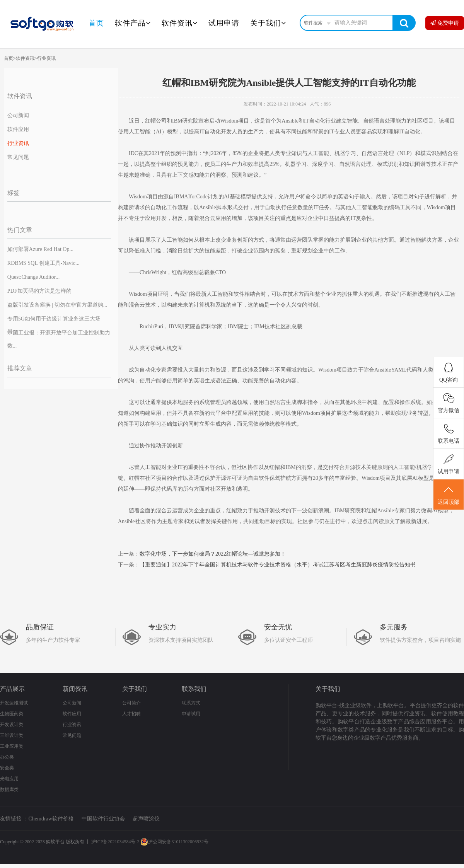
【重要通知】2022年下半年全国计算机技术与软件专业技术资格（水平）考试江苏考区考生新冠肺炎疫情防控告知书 (278, 565)
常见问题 (18, 157)
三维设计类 (12, 735)
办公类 (7, 757)
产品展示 (12, 689)
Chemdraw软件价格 (51, 819)
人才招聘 (131, 714)
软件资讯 (180, 23)
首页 (96, 23)
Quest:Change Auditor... (33, 277)
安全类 (7, 768)
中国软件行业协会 (103, 819)
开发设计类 (12, 725)
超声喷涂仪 (146, 819)
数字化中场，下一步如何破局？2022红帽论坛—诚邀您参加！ (213, 554)
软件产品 (133, 23)
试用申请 (224, 23)
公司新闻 (18, 115)
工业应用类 (12, 746)
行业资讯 (46, 58)
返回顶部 (449, 495)
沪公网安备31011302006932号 (174, 842)
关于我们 (268, 23)
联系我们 (194, 689)
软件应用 (18, 129)
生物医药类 (12, 714)
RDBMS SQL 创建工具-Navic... (43, 263)
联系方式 (191, 703)
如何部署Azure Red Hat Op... (40, 249)
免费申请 (445, 23)
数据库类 (9, 790)
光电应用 (9, 779)
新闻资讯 (75, 689)
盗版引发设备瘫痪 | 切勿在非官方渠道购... (57, 305)
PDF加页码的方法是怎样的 (39, 291)
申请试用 (191, 714)
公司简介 (131, 703)
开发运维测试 (14, 703)
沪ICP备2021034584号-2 (115, 842)
